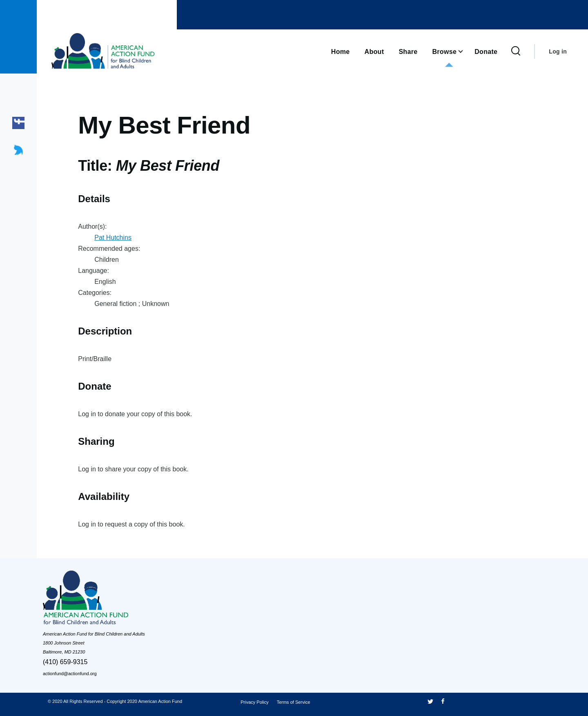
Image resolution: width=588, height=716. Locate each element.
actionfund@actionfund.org (70, 674)
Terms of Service (294, 702)
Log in (558, 51)
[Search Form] (516, 51)
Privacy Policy (254, 702)
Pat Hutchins (113, 238)
